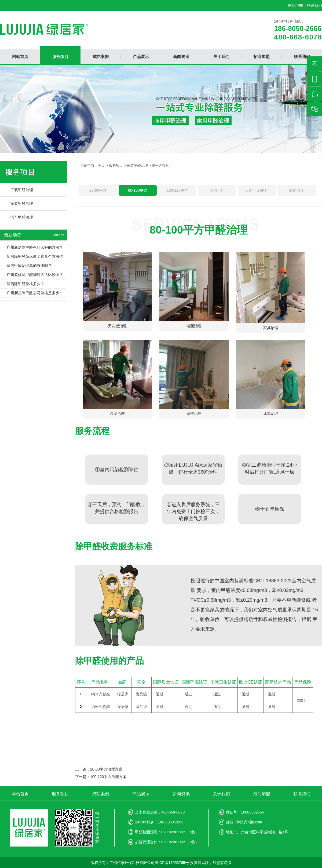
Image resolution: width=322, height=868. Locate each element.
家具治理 (271, 328)
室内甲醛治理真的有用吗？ (29, 266)
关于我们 (221, 794)
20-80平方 (98, 190)
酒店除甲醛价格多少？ (25, 284)
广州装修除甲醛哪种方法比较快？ (35, 275)
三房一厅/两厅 (257, 190)
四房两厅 (297, 190)
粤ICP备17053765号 (172, 863)
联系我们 (314, 5)
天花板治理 (117, 326)
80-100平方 (138, 190)
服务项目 (116, 166)
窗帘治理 (194, 413)
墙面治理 (194, 326)
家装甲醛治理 (22, 204)
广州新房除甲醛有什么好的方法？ (35, 247)
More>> (59, 235)
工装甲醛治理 (22, 190)
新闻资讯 (181, 794)
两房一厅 (217, 190)
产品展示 (141, 794)
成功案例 (101, 794)
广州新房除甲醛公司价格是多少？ (35, 293)
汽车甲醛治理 (22, 217)
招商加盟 (262, 794)
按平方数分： (162, 166)
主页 (101, 166)
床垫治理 (271, 413)
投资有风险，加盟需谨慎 (211, 863)
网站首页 (20, 794)
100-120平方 (177, 190)
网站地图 (295, 5)
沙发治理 (117, 413)
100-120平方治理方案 (108, 777)
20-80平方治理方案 (106, 769)
